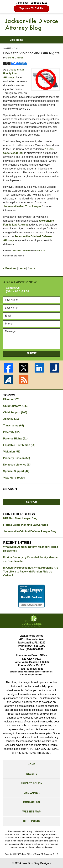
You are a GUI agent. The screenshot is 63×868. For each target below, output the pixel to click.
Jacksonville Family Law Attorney (14, 74)
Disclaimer (31, 793)
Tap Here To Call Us (32, 8)
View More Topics (14, 478)
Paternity (11, 432)
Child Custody (15, 406)
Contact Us (31, 802)
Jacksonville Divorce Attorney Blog (31, 25)
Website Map (32, 812)
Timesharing (14, 426)
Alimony (11, 419)
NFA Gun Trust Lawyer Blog (20, 518)
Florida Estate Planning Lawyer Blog (26, 525)
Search (31, 502)
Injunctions (40, 250)
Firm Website (18, 47)
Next (32, 268)
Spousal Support (16, 471)
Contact (16, 69)
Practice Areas (18, 54)
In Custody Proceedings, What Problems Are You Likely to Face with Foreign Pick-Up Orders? (31, 572)
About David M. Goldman (25, 62)
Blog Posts (32, 821)
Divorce (11, 399)
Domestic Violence (22, 250)
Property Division (17, 458)
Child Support (15, 413)
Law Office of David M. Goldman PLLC (40, 854)
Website (32, 774)
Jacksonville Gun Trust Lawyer (22, 206)
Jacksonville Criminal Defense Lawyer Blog (30, 531)
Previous (10, 268)
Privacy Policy (31, 783)
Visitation (12, 452)
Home (22, 268)
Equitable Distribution (19, 445)
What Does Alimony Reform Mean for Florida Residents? (31, 549)
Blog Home (16, 40)
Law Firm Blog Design (30, 863)
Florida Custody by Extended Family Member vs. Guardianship (31, 559)
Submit (31, 353)
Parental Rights (15, 439)
